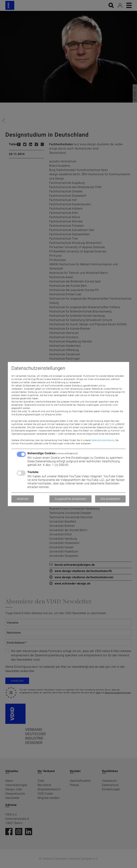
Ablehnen (23, 499)
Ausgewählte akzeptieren (70, 499)
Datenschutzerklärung (103, 440)
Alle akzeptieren (110, 499)
